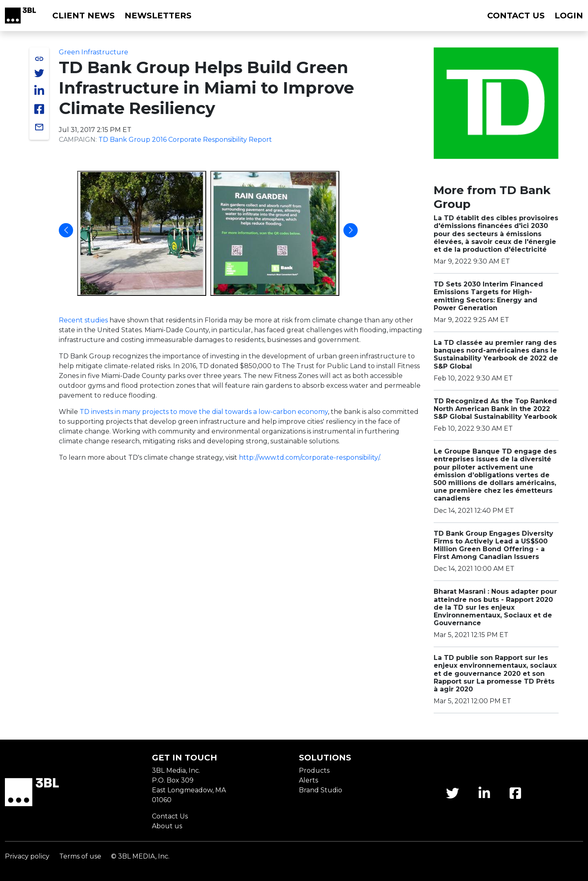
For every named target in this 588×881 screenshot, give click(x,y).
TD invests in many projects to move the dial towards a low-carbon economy (204, 412)
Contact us (516, 16)
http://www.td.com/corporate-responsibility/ (309, 457)
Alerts (308, 780)
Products (314, 770)
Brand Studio (321, 790)
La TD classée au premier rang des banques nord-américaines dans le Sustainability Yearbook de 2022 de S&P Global (496, 354)
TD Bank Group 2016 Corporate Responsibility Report (185, 140)
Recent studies (83, 320)
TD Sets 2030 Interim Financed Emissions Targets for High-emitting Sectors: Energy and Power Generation (488, 296)
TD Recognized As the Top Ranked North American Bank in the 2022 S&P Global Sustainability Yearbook (495, 409)
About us (167, 826)
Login (569, 16)
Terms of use (80, 856)
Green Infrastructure (94, 52)
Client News (84, 16)
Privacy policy (27, 856)
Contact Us (170, 816)
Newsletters (158, 16)
